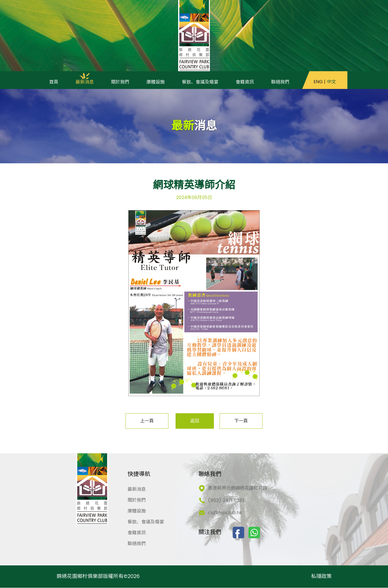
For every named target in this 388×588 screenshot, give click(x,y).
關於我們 (137, 500)
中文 (331, 82)
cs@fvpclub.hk (225, 513)
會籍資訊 (137, 533)
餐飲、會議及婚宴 (146, 522)
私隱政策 (321, 577)
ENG (318, 82)
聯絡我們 (137, 544)
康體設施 (137, 511)
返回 (195, 421)
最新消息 (137, 490)
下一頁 (241, 421)
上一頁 (147, 421)
